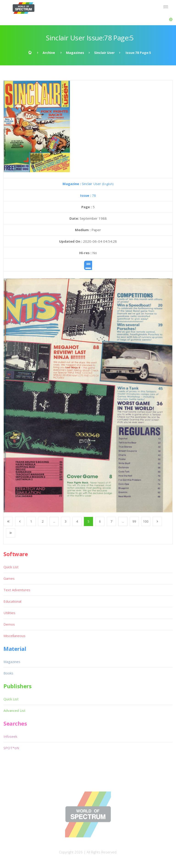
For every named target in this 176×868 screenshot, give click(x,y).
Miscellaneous (14, 636)
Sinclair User (104, 53)
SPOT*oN (11, 748)
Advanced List (14, 710)
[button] (171, 19)
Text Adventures (17, 590)
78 (88, 195)
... (54, 521)
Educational (12, 601)
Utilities (9, 613)
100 (146, 521)
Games (9, 578)
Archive (49, 53)
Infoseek (10, 736)
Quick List (11, 567)
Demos (9, 624)
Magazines (75, 53)
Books (8, 673)
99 (134, 521)
